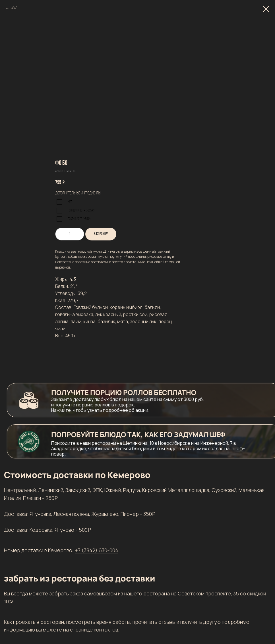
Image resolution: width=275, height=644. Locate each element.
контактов (106, 630)
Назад (14, 8)
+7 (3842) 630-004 (97, 550)
